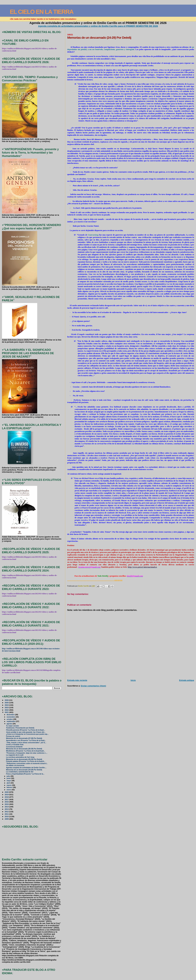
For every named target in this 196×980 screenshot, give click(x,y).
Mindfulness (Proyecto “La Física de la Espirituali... (26, 751)
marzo (9, 785)
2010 (7, 816)
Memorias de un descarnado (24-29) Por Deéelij (24, 770)
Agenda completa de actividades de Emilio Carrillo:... (26, 768)
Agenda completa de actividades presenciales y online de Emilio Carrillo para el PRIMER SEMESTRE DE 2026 (98, 26)
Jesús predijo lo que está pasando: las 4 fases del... (26, 732)
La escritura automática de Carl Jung (20, 757)
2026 (7, 700)
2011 (7, 814)
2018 (7, 797)
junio (9, 778)
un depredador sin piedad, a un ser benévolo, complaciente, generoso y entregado (131, 48)
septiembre (11, 721)
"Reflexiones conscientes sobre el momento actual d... (27, 763)
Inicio (133, 680)
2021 (7, 712)
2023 (7, 707)
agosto (10, 724)
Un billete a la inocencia (15, 765)
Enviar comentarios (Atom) (93, 686)
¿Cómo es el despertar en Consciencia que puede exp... (27, 734)
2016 (7, 802)
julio (9, 776)
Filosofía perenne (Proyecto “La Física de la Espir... (26, 730)
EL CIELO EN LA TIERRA (42, 12)
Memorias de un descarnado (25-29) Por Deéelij (24, 759)
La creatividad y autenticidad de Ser (20, 772)
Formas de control (13, 736)
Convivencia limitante (14, 747)
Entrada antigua (187, 680)
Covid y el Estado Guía (15, 745)
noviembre (11, 717)
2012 (7, 812)
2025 (7, 703)
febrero (10, 787)
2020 (7, 792)
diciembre (11, 715)
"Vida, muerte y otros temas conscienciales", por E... (26, 743)
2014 (7, 807)
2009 (7, 819)
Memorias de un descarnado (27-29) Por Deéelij (24, 738)
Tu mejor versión (13, 726)
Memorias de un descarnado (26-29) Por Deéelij (24, 749)
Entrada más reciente (77, 680)
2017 (7, 799)
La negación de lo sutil (15, 755)
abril (9, 783)
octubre (10, 719)
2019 (7, 794)
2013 (7, 809)
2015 (7, 804)
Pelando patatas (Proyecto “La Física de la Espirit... (26, 761)
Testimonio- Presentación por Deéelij (20, 728)
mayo (9, 781)
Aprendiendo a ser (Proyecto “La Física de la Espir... (26, 740)
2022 (7, 710)
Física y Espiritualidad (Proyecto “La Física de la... (25, 774)
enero (9, 790)
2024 (7, 705)
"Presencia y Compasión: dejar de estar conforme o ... (27, 753)
